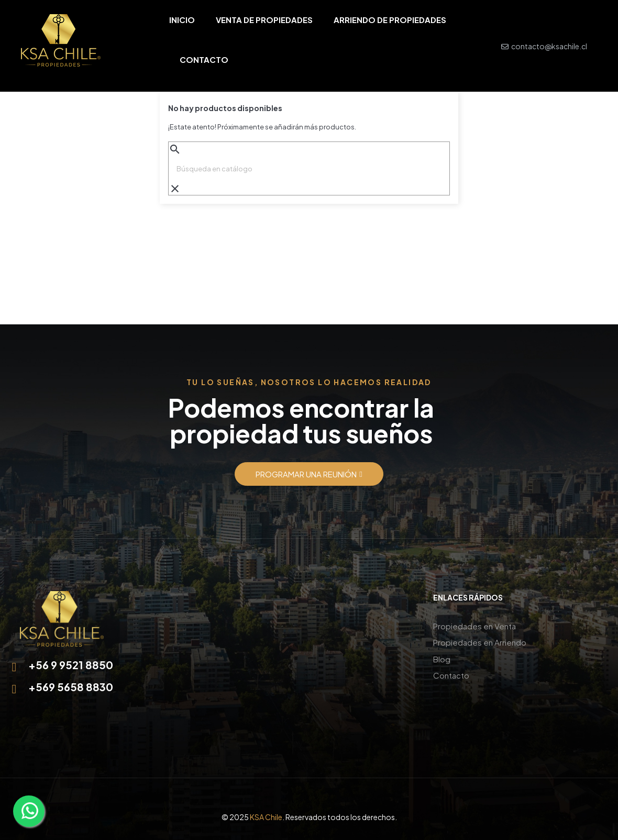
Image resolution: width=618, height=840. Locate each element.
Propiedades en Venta (474, 625)
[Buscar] (309, 169)
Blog (442, 657)
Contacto (451, 673)
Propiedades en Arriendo (480, 641)
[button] (309, 474)
